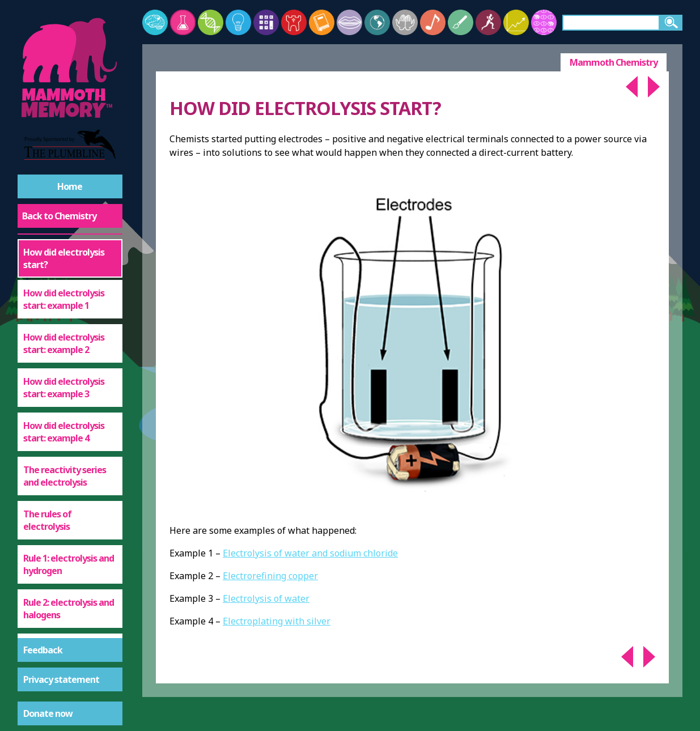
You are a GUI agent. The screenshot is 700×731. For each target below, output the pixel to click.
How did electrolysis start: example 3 (64, 388)
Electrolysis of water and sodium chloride (310, 553)
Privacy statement (61, 679)
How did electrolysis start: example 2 (64, 343)
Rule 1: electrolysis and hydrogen (69, 564)
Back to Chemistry (59, 216)
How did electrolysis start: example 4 (64, 432)
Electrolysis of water (266, 598)
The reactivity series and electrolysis (65, 476)
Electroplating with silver (277, 621)
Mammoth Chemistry (614, 62)
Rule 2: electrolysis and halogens (69, 609)
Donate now (48, 713)
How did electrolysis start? (64, 258)
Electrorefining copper (270, 576)
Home (70, 186)
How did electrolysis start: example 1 (64, 299)
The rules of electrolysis (47, 520)
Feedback (43, 650)
